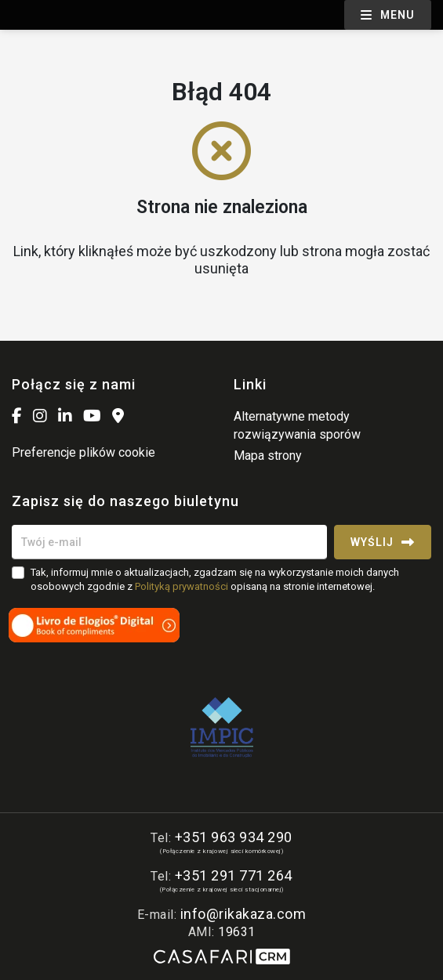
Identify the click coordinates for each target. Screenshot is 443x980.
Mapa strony (268, 456)
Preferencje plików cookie (84, 452)
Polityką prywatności (182, 586)
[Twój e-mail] (169, 542)
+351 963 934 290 (234, 837)
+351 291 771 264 (234, 875)
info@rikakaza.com (243, 914)
